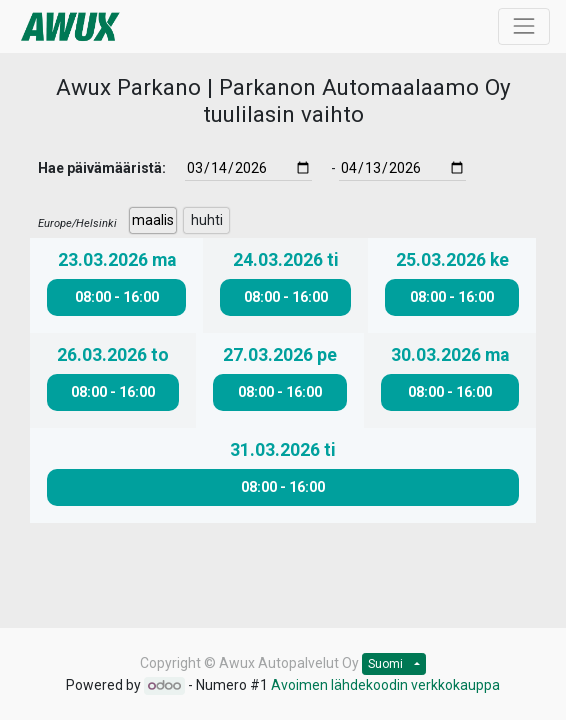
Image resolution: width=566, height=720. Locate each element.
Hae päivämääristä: (102, 168)
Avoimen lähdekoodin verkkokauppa (385, 685)
